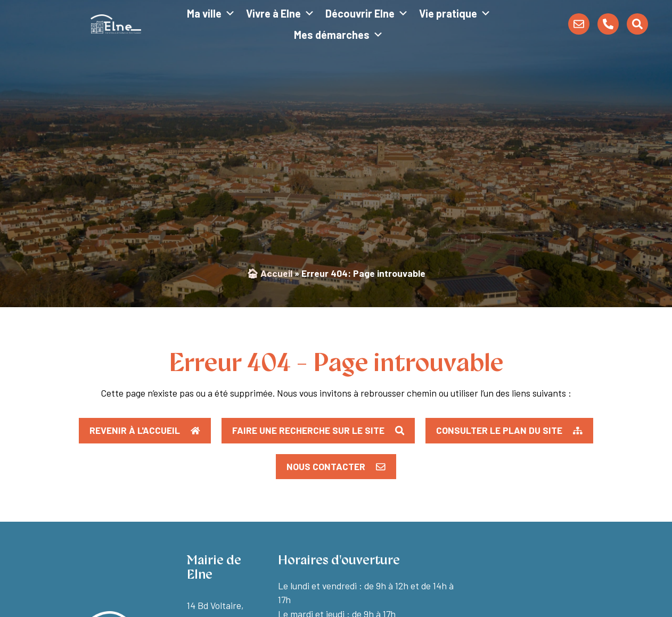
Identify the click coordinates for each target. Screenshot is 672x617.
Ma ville (211, 13)
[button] (509, 431)
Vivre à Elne (280, 13)
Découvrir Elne (367, 13)
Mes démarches (339, 35)
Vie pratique (455, 13)
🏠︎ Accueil (269, 273)
